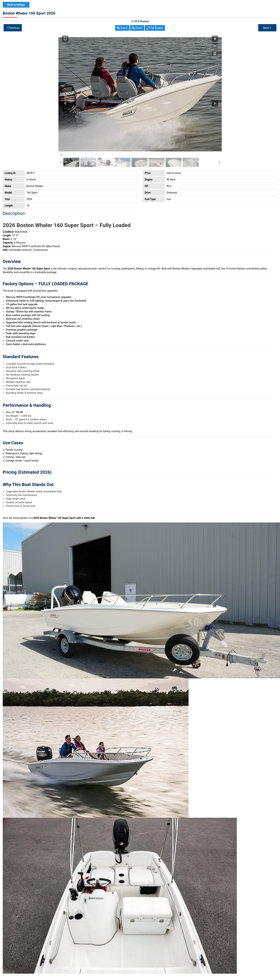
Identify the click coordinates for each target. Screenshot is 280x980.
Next (267, 27)
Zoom (124, 28)
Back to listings (16, 5)
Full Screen (156, 28)
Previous (13, 27)
